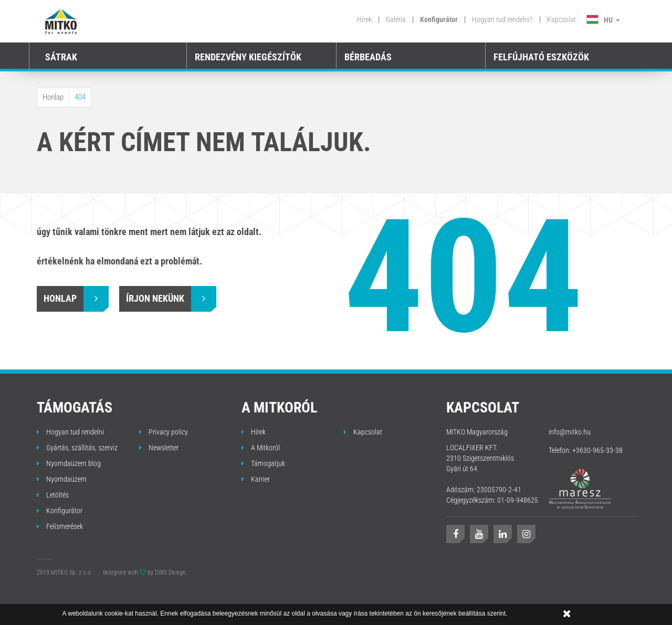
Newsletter (159, 448)
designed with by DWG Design (144, 573)
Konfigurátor (439, 19)
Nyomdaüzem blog (69, 463)
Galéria (396, 19)
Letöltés (53, 495)
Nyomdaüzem (62, 479)
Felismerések (60, 526)
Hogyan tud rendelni (70, 432)
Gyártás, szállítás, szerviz (77, 448)
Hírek (364, 19)
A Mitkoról (261, 448)
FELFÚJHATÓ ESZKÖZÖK (541, 57)
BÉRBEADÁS (368, 57)
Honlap (53, 97)
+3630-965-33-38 (597, 450)
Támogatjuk (263, 463)
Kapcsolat (561, 19)
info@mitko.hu (570, 432)
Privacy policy (164, 432)
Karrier (256, 479)
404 (80, 97)
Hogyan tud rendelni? (502, 19)
